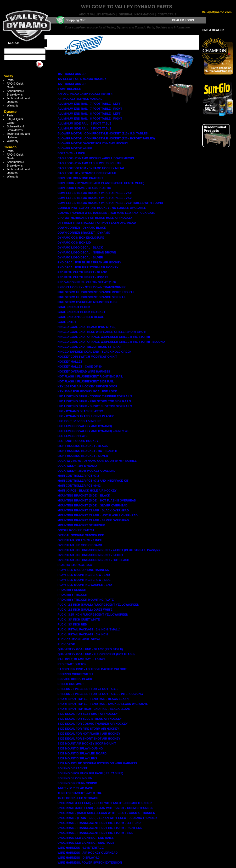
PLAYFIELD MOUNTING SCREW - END (84, 575)
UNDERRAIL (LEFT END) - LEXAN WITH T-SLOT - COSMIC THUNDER (105, 803)
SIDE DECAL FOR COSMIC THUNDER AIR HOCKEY (93, 724)
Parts (10, 80)
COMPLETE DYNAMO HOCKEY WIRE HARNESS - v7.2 (95, 198)
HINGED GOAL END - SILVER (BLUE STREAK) (89, 347)
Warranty (13, 105)
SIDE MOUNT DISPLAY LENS (77, 758)
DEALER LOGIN (183, 20)
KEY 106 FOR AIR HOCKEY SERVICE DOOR (88, 386)
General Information (136, 14)
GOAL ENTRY (67, 322)
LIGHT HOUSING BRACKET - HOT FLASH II (87, 451)
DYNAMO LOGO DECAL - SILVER (80, 257)
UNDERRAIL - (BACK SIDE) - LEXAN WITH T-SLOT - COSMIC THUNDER (106, 813)
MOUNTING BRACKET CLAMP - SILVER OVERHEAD (93, 520)
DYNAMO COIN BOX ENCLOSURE (81, 238)
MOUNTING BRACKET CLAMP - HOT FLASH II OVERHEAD (98, 515)
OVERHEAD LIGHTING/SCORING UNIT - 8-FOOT (90, 555)
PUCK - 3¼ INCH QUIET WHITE (79, 619)
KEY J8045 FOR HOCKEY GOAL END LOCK (87, 391)
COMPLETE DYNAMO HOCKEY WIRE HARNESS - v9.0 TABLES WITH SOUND (110, 203)
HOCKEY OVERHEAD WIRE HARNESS (84, 371)
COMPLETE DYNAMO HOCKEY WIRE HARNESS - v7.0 (95, 193)
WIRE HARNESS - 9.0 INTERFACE (81, 848)
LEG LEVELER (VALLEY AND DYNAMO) (85, 426)
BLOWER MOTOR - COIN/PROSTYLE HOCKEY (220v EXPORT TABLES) (106, 138)
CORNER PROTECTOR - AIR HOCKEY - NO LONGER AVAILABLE (102, 208)
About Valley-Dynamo (97, 14)
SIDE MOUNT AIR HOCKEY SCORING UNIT (87, 743)
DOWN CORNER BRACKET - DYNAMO (84, 233)
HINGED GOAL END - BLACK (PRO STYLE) (87, 327)
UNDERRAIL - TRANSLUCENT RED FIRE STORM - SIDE (95, 833)
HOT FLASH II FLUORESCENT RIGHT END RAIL (90, 376)
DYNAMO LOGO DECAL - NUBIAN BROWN (87, 252)
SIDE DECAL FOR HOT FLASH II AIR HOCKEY (89, 734)
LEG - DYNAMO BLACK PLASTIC (80, 411)
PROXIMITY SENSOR (72, 590)
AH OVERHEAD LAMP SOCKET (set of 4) (85, 94)
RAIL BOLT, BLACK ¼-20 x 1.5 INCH (82, 659)
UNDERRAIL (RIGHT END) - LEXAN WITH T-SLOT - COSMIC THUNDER (105, 808)
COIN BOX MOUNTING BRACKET (80, 178)
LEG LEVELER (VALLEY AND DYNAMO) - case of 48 (93, 431)
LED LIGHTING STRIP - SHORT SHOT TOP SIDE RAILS (95, 406)
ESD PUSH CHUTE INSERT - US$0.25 (83, 277)
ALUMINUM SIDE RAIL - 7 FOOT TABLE (85, 123)
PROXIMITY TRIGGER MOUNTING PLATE (86, 600)
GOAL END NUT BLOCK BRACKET (82, 312)
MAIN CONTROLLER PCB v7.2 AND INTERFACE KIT (93, 481)
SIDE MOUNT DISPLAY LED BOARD (82, 753)
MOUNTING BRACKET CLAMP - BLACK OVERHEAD (93, 510)
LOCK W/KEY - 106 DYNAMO (77, 466)
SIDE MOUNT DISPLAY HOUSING (80, 748)
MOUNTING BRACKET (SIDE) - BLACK (84, 495)
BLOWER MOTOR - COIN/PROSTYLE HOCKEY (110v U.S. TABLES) (103, 133)
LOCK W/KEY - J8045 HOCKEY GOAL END (86, 471)
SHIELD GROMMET (71, 684)
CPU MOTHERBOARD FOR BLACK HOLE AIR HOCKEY (95, 218)
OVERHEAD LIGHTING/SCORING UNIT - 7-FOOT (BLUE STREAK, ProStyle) (109, 550)
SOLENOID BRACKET (72, 768)
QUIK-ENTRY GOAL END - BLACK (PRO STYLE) (90, 649)
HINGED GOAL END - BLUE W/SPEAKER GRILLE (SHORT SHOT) (102, 332)
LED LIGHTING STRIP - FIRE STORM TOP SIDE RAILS (94, 401)
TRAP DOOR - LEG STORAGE (78, 798)
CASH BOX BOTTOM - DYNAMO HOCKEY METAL (91, 168)
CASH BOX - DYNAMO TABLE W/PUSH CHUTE (89, 163)
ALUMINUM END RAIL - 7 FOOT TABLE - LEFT (89, 104)
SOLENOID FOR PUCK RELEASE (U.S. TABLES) (90, 773)
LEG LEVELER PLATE (73, 436)
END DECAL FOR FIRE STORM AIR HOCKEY (88, 267)
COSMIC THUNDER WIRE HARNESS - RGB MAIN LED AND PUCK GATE (106, 213)
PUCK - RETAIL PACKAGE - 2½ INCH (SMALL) (89, 629)
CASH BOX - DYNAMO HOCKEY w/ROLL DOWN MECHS (96, 158)
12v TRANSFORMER (72, 84)
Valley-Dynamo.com (217, 12)
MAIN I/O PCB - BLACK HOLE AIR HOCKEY (87, 491)
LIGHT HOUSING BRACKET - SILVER (83, 456)
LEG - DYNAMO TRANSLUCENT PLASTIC (86, 416)
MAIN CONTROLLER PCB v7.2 (78, 476)
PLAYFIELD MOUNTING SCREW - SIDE (84, 580)
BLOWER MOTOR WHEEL (75, 148)
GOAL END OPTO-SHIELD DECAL (81, 317)
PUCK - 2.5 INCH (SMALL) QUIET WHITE (85, 610)
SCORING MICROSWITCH (75, 674)
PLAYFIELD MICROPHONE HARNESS (83, 570)
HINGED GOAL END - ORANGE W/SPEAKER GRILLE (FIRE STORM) (104, 337)
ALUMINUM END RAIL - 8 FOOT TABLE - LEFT (89, 114)
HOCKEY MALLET (70, 362)
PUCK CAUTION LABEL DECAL (79, 639)
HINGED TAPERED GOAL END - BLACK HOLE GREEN (95, 352)
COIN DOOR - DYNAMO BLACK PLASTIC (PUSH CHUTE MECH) (101, 183)
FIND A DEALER (213, 30)
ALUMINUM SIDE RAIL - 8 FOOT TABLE (85, 128)
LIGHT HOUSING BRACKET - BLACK (83, 446)
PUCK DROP (66, 644)
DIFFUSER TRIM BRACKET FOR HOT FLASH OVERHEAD (97, 223)
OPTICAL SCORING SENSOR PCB (81, 535)
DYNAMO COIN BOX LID (74, 243)
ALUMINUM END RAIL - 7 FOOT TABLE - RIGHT (90, 109)
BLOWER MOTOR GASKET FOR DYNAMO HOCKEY (93, 143)
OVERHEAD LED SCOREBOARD (80, 545)
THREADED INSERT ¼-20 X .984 (80, 793)
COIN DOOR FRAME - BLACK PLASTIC (84, 188)
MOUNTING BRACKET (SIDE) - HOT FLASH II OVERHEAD (97, 500)
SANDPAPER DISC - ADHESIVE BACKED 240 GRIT (92, 669)
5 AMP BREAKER (69, 89)
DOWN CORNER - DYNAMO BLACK (82, 228)
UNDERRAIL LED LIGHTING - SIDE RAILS (86, 843)
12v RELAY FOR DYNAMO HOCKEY (82, 79)
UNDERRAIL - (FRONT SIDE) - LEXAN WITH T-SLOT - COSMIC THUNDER (107, 818)
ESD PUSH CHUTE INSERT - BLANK (82, 272)
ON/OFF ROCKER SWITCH (76, 530)
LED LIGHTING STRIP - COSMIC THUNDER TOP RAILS (95, 396)
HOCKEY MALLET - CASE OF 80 (80, 367)
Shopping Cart (76, 20)
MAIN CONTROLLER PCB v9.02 (79, 486)
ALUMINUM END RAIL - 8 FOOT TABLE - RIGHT (90, 119)
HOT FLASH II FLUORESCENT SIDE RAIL (86, 381)
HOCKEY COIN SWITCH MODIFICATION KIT (87, 357)
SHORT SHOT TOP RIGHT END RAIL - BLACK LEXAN (94, 709)
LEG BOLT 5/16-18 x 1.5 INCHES (79, 421)
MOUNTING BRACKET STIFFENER (81, 525)
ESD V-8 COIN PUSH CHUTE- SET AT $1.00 (87, 282)
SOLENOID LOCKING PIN (75, 778)
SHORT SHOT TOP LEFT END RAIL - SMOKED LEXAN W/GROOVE (103, 704)
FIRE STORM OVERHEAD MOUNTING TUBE (88, 302)
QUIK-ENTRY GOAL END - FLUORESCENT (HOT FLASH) (96, 654)
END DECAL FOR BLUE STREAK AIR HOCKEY (89, 262)
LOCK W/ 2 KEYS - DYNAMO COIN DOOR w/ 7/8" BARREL (97, 461)
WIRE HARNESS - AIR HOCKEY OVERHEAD (88, 853)
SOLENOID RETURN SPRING (77, 783)
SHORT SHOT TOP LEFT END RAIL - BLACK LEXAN (93, 699)
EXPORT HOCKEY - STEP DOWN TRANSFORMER (92, 287)
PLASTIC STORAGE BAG (75, 565)
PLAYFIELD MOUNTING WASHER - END (85, 585)
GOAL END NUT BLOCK (74, 307)
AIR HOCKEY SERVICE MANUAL (80, 99)
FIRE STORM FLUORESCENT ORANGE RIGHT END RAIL (96, 292)
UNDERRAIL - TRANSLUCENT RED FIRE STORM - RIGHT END (100, 828)
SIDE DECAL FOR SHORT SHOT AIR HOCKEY (89, 739)
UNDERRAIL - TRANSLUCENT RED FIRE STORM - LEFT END (99, 823)
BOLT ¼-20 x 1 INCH (71, 153)
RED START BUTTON (72, 664)
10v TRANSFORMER (72, 74)
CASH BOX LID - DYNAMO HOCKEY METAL (87, 173)
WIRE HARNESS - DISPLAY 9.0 (78, 858)
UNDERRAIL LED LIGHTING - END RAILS (86, 838)
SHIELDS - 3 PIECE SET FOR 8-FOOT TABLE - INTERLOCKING (100, 694)
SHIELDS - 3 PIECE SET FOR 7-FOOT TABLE (88, 689)
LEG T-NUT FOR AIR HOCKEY (78, 441)
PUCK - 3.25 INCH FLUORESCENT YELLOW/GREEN (93, 615)
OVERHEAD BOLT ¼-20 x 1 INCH (80, 540)
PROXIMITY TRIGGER (72, 595)
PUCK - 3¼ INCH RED (72, 624)
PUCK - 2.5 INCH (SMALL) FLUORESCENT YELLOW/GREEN (98, 605)
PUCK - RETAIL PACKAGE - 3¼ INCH (83, 634)
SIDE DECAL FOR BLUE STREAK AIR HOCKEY (90, 719)
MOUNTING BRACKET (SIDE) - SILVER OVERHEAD (92, 505)
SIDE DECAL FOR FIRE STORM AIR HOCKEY (88, 729)
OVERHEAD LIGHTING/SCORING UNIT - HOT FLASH (93, 560)
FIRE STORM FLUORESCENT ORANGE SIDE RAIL (92, 297)
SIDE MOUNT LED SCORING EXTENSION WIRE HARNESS (97, 763)
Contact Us (167, 14)
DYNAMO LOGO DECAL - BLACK (80, 247)
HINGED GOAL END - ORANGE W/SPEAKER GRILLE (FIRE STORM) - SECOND (111, 342)
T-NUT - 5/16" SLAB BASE (75, 788)
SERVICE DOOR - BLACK (75, 679)
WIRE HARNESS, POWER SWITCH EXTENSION (90, 863)
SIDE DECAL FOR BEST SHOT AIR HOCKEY (88, 714)
